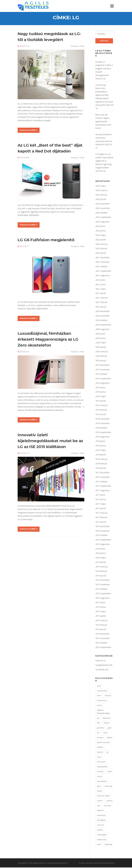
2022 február (101, 249)
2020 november (103, 316)
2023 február (101, 195)
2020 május (101, 343)
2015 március (102, 621)
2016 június (101, 554)
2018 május (101, 451)
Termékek (100, 670)
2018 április (101, 455)
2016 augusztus (102, 545)
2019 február (101, 410)
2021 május (101, 289)
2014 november (103, 639)
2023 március (102, 191)
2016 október (101, 536)
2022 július (100, 227)
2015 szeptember (103, 594)
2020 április (101, 348)
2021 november (103, 262)
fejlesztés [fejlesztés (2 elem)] (107, 718)
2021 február (101, 303)
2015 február (101, 625)
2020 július (100, 334)
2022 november (103, 209)
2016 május (101, 558)
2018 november (103, 424)
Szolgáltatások (102, 665)
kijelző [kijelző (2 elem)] (110, 738)
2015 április (101, 616)
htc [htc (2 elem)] (98, 733)
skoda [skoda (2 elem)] (99, 791)
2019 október (101, 374)
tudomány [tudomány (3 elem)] (101, 816)
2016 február (101, 572)
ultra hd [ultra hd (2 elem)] (100, 825)
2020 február (101, 357)
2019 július (100, 388)
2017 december (102, 473)
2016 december (102, 527)
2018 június (101, 446)
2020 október (101, 321)
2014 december (102, 634)
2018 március (102, 460)
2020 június (101, 339)
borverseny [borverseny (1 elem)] (102, 701)
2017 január (101, 522)
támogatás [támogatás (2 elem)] (101, 821)
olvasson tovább (29, 131)
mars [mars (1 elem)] (99, 757)
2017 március (102, 513)
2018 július (100, 442)
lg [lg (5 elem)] (108, 753)
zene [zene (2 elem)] (99, 845)
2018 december (102, 419)
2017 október (101, 482)
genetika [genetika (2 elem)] (101, 728)
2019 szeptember (103, 379)
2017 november (103, 477)
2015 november (103, 585)
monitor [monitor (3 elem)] (100, 772)
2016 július (100, 549)
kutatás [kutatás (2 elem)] (100, 753)
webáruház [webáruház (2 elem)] (102, 840)
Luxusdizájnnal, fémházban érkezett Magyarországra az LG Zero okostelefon (48, 340)
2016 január (101, 576)
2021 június (101, 285)
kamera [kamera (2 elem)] (100, 738)
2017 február (101, 518)
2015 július (100, 603)
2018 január (101, 468)
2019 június (101, 392)
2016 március (102, 567)
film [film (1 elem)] (99, 723)
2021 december (102, 258)
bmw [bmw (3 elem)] (99, 696)
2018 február (101, 464)
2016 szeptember (103, 540)
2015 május (101, 612)
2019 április (101, 401)
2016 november (103, 531)
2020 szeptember (103, 325)
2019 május (101, 397)
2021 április (101, 294)
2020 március (102, 352)
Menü (112, 6)
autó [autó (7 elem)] (99, 686)
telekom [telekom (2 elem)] (100, 811)
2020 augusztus (102, 330)
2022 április (101, 240)
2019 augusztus (102, 383)
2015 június (101, 607)
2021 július (100, 280)
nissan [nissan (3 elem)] (100, 777)
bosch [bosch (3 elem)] (99, 706)
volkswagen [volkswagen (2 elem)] (102, 835)
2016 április (101, 563)
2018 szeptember (103, 433)
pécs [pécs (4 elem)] (99, 787)
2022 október (101, 213)
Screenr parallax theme (89, 864)
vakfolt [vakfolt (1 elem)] (100, 830)
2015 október (101, 590)
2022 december (102, 204)
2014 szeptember (103, 648)
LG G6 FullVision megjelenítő (46, 240)
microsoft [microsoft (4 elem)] (101, 762)
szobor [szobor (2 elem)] (100, 801)
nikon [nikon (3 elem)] (110, 772)
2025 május (101, 186)
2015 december (102, 581)
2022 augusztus (102, 222)
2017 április (101, 509)
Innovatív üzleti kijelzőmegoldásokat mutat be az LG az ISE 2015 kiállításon (50, 441)
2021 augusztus (102, 276)
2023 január (101, 200)
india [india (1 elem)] (105, 733)
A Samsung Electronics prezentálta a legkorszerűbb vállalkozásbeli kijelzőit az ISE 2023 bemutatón (104, 95)
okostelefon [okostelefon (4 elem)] (102, 782)
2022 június (101, 231)
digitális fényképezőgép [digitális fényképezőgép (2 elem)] (103, 712)
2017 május (101, 504)
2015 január (101, 630)
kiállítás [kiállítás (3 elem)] (100, 748)
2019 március (102, 406)
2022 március (102, 245)
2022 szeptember (103, 218)
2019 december (102, 366)
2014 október (101, 643)
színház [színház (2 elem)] (109, 801)
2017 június (101, 500)
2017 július (100, 495)
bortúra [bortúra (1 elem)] (108, 696)
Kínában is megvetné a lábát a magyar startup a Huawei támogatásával (104, 69)
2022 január (101, 254)
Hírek (82, 46)
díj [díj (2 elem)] (98, 718)
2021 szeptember (103, 271)
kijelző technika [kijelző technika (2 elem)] (103, 743)
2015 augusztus (102, 598)
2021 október (101, 267)
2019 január (101, 415)
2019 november (103, 370)
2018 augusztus (102, 437)
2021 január (101, 307)
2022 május (101, 236)
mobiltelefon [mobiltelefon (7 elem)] (102, 767)
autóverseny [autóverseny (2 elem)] (102, 691)
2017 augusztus (102, 491)
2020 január (101, 361)
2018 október (101, 428)
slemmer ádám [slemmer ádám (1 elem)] (103, 796)
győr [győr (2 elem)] (110, 728)
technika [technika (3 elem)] (107, 806)
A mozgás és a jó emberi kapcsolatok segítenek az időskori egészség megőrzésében (104, 161)
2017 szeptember (103, 486)
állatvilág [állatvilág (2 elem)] (108, 845)
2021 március (102, 298)
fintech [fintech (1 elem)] (107, 723)
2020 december (102, 312)
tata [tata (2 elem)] (99, 806)
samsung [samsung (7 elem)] (108, 787)
